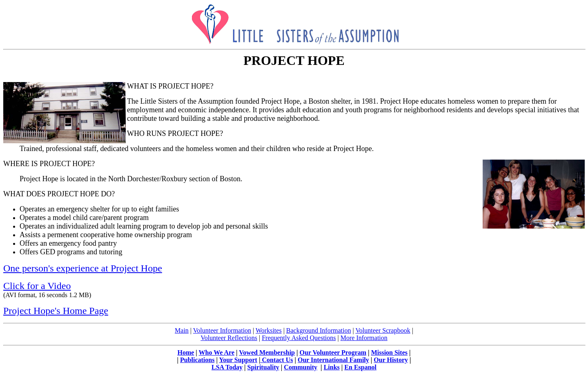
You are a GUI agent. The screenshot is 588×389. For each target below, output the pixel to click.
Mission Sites (389, 352)
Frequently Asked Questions (299, 338)
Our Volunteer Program (333, 352)
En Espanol (360, 367)
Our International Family (333, 360)
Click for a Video (37, 286)
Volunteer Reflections (229, 338)
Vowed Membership (267, 352)
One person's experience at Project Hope (83, 268)
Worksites (269, 330)
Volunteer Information (222, 330)
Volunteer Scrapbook (383, 330)
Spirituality (263, 367)
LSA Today (227, 367)
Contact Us (276, 360)
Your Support (238, 360)
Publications (197, 360)
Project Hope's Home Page (56, 311)
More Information (364, 338)
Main (182, 330)
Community (301, 367)
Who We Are (217, 352)
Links (332, 367)
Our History (391, 360)
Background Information (319, 330)
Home (186, 352)
